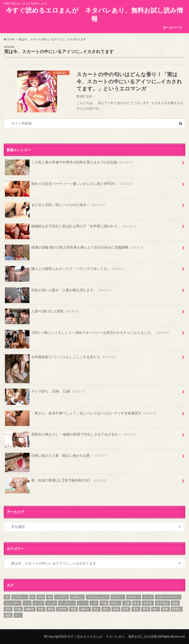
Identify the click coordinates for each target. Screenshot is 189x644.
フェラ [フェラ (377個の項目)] (51, 603)
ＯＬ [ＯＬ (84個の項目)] (18, 615)
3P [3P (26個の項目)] (7, 597)
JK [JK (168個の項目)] (32, 597)
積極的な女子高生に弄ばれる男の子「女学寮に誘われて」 (71, 228)
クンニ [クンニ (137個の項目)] (148, 597)
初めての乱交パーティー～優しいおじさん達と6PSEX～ (69, 185)
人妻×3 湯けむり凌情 (42, 313)
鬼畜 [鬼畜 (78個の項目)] (8, 615)
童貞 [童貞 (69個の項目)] (136, 609)
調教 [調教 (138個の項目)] (165, 609)
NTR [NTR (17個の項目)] (41, 597)
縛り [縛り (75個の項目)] (156, 609)
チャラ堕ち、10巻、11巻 (46, 393)
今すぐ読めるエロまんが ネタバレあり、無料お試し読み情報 (94, 14)
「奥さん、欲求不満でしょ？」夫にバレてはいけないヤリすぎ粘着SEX (81, 415)
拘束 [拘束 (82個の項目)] (41, 609)
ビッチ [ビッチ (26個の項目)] (38, 603)
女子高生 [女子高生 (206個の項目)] (162, 603)
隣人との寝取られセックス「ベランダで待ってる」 (66, 270)
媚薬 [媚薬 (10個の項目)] (175, 603)
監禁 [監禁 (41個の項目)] (126, 609)
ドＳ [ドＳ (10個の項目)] (27, 603)
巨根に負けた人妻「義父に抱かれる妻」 (57, 457)
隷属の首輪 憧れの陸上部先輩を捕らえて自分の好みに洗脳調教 (75, 249)
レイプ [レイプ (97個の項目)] (83, 603)
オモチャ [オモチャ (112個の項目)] (134, 597)
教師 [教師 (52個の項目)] (51, 609)
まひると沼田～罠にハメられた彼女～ (55, 206)
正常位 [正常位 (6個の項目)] (62, 609)
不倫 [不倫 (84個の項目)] (104, 603)
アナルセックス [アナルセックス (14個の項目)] (98, 597)
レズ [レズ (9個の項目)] (94, 603)
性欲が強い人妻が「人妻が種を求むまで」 (59, 292)
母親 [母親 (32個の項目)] (73, 609)
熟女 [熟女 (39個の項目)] (96, 609)
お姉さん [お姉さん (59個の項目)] (77, 597)
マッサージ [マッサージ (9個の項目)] (67, 603)
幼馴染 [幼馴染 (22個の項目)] (30, 609)
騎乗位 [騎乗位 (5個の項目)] (177, 609)
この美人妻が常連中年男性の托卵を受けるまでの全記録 (69, 164)
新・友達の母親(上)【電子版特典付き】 (56, 482)
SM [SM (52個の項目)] (50, 597)
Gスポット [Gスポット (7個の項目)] (20, 597)
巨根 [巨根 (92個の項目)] (18, 609)
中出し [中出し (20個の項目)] (115, 603)
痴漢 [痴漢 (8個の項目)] (116, 609)
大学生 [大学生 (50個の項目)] (148, 603)
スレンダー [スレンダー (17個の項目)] (13, 603)
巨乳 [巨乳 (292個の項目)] (8, 609)
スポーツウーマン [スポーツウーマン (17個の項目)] (168, 597)
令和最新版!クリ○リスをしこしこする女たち (61, 359)
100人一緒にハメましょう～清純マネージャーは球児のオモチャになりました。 (88, 334)
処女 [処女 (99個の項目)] (137, 603)
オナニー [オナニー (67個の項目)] (118, 597)
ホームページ (173, 27)
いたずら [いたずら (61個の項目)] (62, 597)
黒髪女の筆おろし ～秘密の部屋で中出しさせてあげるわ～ (71, 436)
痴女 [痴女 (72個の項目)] (106, 609)
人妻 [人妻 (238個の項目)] (127, 603)
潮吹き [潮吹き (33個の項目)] (85, 609)
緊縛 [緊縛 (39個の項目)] (146, 609)
